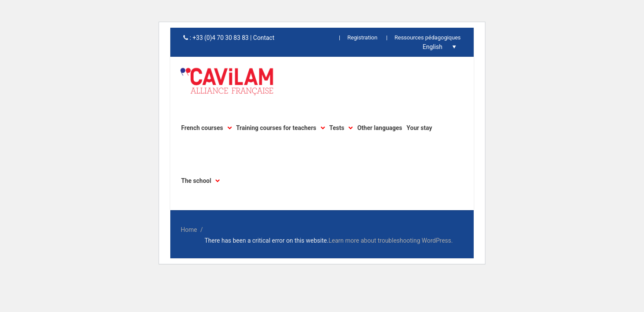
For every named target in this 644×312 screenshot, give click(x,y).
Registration (362, 37)
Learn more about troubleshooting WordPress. (391, 240)
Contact (264, 38)
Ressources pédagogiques (428, 37)
